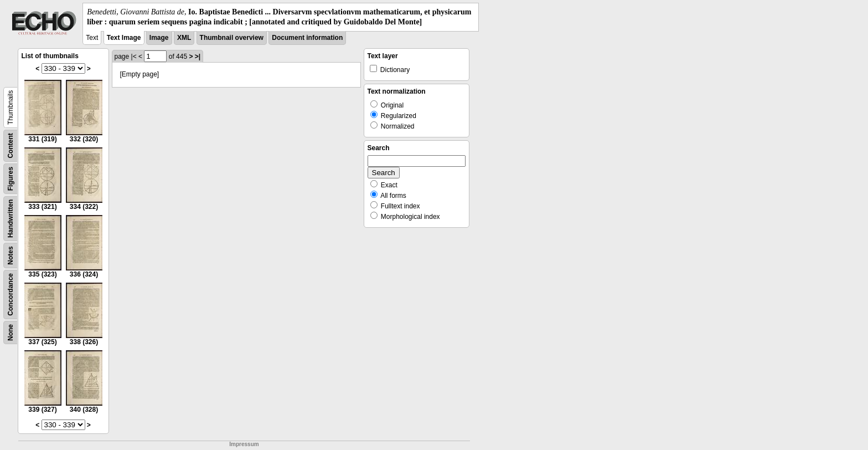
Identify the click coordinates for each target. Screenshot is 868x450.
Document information (307, 38)
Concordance (11, 295)
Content (11, 146)
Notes (11, 256)
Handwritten (11, 219)
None (11, 333)
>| (198, 57)
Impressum (244, 444)
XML (184, 38)
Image (159, 38)
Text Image (124, 38)
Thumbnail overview (232, 38)
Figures (11, 179)
